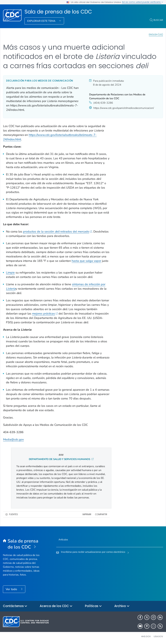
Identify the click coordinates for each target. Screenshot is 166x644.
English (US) (156, 34)
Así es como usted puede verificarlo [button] (142, 2)
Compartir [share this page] (101, 514)
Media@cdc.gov (13, 439)
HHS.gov (146, 636)
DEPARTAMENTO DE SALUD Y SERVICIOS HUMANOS (61, 459)
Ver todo (12, 589)
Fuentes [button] (13, 514)
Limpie (10, 273)
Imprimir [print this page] (87, 514)
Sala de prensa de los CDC (58, 12)
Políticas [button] (93, 606)
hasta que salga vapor (86, 261)
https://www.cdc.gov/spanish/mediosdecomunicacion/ (124, 108)
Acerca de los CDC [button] (56, 606)
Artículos (63, 540)
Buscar (158, 20)
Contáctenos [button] (15, 606)
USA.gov (158, 636)
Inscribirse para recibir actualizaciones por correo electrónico (93, 552)
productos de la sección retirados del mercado (57, 232)
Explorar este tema (42, 21)
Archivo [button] (122, 606)
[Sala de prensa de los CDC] (23, 544)
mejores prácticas (45, 314)
